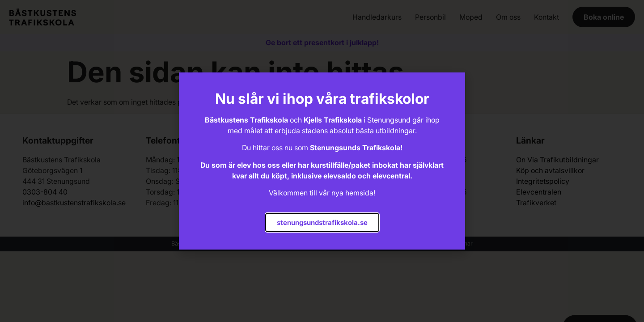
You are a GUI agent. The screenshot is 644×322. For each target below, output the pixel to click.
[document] (322, 161)
